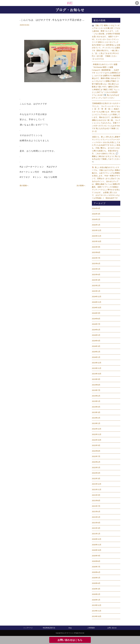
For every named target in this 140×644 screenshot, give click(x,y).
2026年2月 (96, 219)
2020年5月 (96, 578)
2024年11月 (97, 302)
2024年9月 (96, 313)
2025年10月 (97, 241)
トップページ (28, 628)
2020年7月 (96, 567)
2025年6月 (96, 263)
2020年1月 (96, 600)
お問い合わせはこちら (70, 640)
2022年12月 (97, 429)
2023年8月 (96, 385)
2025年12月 (97, 230)
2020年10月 (97, 550)
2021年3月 (96, 528)
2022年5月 (96, 467)
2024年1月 (96, 357)
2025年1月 (96, 291)
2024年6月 (96, 330)
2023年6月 (96, 396)
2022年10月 (97, 440)
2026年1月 (96, 225)
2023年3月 (96, 412)
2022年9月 (96, 445)
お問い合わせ (112, 628)
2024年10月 (97, 307)
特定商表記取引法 (49, 628)
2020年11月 (97, 545)
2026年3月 (96, 214)
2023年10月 (97, 374)
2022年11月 (97, 434)
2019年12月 (97, 605)
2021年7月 (96, 506)
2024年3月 (96, 346)
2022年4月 (96, 473)
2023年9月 (96, 379)
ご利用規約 (91, 628)
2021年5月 (96, 517)
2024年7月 (96, 324)
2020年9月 (96, 556)
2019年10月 (97, 616)
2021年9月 (96, 495)
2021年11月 (97, 489)
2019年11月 (97, 611)
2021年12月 (97, 484)
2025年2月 (96, 285)
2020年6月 (96, 572)
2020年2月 (96, 594)
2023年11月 (97, 368)
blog (70, 628)
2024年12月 (97, 296)
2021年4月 (96, 523)
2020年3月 (96, 589)
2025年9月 (96, 247)
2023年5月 (96, 401)
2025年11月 (97, 236)
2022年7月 (96, 456)
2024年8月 (96, 319)
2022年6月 (96, 462)
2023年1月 (96, 423)
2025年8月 (96, 252)
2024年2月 (96, 352)
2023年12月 (97, 363)
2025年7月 (96, 258)
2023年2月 (96, 418)
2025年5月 (96, 269)
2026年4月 (96, 208)
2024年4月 (96, 341)
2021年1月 (96, 534)
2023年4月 (96, 407)
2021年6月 (96, 511)
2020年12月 (97, 539)
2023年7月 (96, 390)
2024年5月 (96, 335)
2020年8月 (96, 561)
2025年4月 (96, 274)
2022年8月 (96, 451)
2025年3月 (96, 280)
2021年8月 (96, 500)
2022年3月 (96, 478)
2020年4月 (96, 583)
